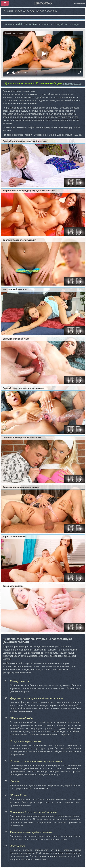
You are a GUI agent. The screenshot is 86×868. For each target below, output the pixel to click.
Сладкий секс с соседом (67, 24)
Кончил (45, 24)
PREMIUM (79, 4)
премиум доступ (72, 83)
